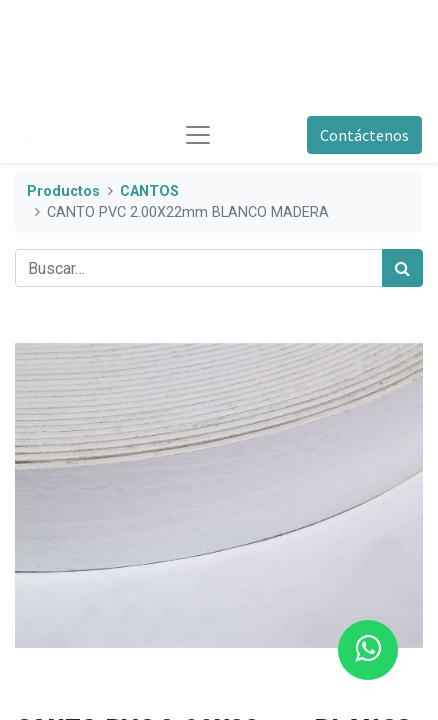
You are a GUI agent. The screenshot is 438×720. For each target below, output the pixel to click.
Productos (63, 191)
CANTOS (149, 191)
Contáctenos (364, 135)
